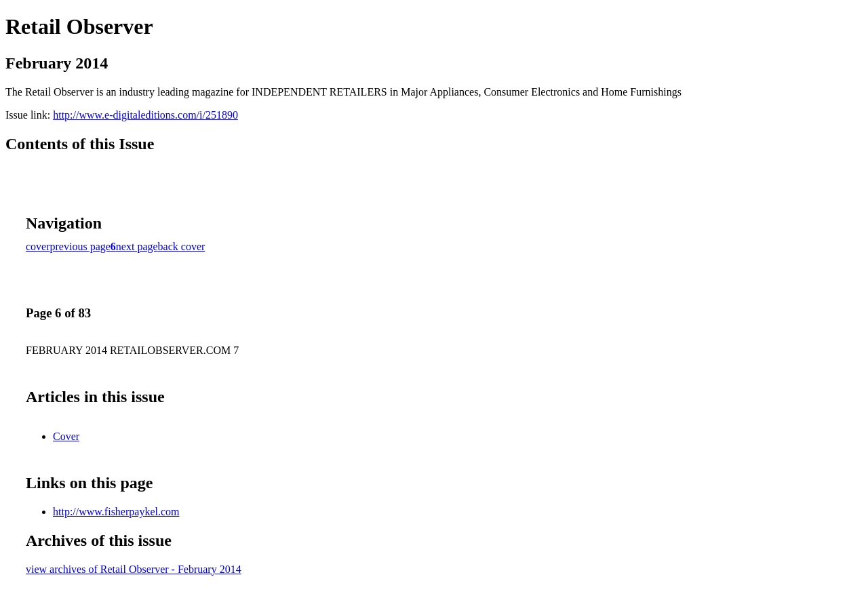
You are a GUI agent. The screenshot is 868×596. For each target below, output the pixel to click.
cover (38, 246)
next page (137, 246)
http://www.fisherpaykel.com (116, 512)
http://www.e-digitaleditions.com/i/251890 (145, 115)
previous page (80, 246)
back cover (182, 246)
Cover (66, 436)
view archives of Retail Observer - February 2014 (134, 569)
